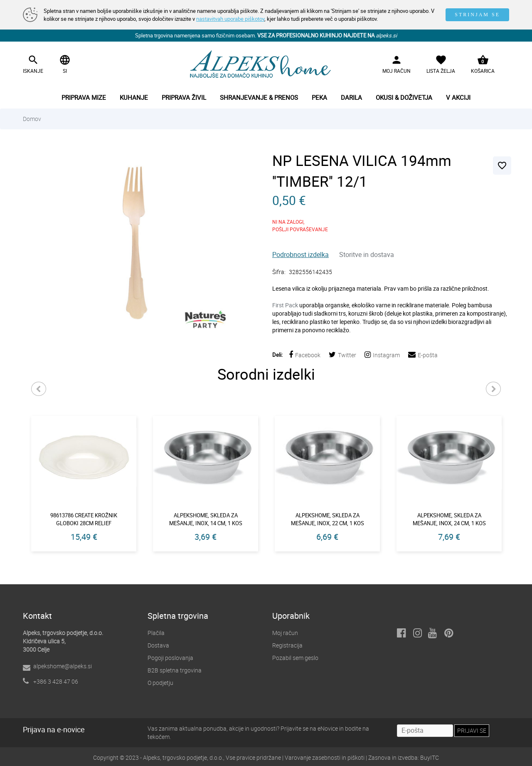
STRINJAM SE (477, 15)
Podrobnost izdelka (300, 255)
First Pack (286, 305)
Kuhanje (134, 97)
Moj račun (285, 633)
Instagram (382, 355)
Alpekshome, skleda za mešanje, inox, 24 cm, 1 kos (449, 519)
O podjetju (160, 683)
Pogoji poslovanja (170, 658)
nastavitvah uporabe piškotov (230, 19)
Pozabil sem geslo (295, 658)
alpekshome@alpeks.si (63, 666)
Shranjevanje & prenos (259, 97)
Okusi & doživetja (404, 97)
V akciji (458, 97)
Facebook (305, 355)
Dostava (158, 645)
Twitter (342, 355)
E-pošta (423, 355)
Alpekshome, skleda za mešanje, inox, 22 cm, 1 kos (328, 519)
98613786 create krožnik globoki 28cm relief (84, 519)
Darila (351, 97)
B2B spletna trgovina (175, 670)
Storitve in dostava (367, 255)
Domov (32, 119)
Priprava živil (184, 97)
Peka (319, 97)
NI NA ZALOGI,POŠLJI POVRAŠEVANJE (300, 226)
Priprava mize (84, 97)
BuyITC (430, 757)
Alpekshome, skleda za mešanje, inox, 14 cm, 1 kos (206, 519)
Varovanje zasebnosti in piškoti (325, 757)
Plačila (156, 633)
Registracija (287, 645)
